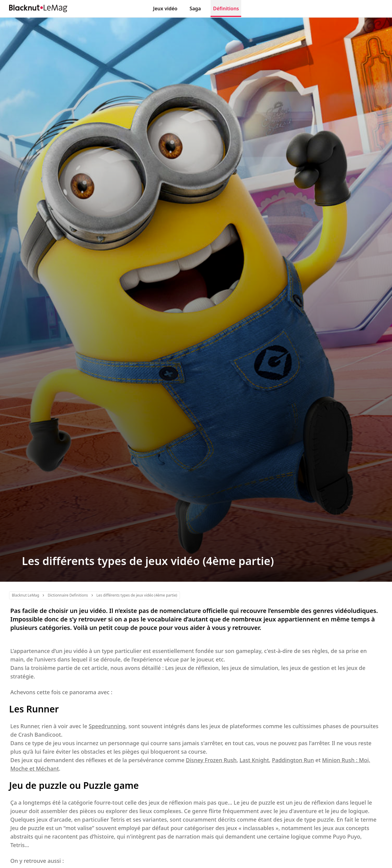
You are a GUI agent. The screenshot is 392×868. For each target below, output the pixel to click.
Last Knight (254, 760)
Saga (195, 8)
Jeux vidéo (165, 8)
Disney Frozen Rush (211, 760)
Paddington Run (293, 760)
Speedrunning (107, 726)
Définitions (226, 8)
